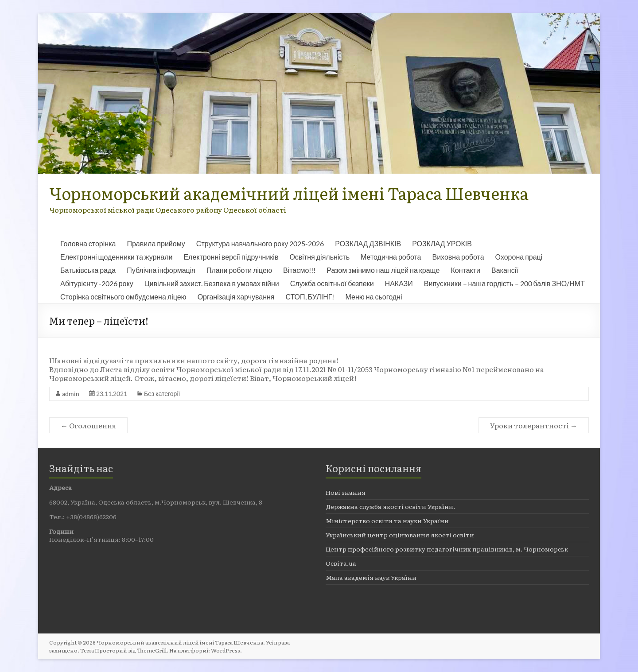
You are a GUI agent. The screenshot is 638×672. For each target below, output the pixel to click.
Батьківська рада (88, 270)
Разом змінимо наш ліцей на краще (383, 270)
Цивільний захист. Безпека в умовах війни (212, 283)
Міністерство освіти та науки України (387, 521)
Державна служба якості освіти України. (390, 506)
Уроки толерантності (534, 425)
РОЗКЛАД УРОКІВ (442, 243)
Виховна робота (458, 257)
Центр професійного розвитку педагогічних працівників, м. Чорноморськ (447, 549)
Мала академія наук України (371, 577)
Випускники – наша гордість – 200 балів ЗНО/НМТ (504, 283)
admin (71, 394)
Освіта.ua (341, 563)
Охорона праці (519, 257)
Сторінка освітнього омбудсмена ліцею (123, 297)
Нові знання (346, 492)
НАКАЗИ (399, 283)
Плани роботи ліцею (239, 270)
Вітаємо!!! (299, 270)
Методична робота (391, 257)
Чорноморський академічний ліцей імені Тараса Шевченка (289, 193)
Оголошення (88, 425)
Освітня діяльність (319, 257)
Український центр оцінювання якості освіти (400, 535)
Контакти (466, 270)
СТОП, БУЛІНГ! (310, 297)
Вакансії (505, 270)
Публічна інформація (161, 270)
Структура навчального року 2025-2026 (260, 243)
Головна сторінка (88, 243)
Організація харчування (236, 297)
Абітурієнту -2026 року (97, 283)
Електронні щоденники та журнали (116, 257)
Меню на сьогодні (373, 297)
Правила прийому (156, 243)
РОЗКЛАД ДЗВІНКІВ (368, 243)
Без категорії (162, 394)
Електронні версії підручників (231, 257)
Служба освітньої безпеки (332, 283)
